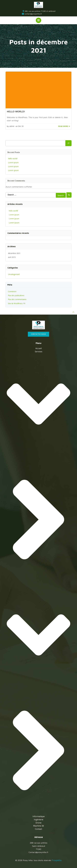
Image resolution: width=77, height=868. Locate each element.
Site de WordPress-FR (17, 303)
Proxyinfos (57, 860)
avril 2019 (12, 257)
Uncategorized (14, 274)
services (38, 582)
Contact (38, 829)
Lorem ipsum (13, 163)
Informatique (39, 816)
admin (12, 126)
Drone (38, 823)
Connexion (12, 291)
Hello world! (13, 159)
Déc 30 (21, 126)
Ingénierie (39, 820)
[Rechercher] (68, 143)
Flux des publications (16, 295)
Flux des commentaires (17, 299)
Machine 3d (38, 826)
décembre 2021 (14, 253)
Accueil (39, 348)
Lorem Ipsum (13, 170)
